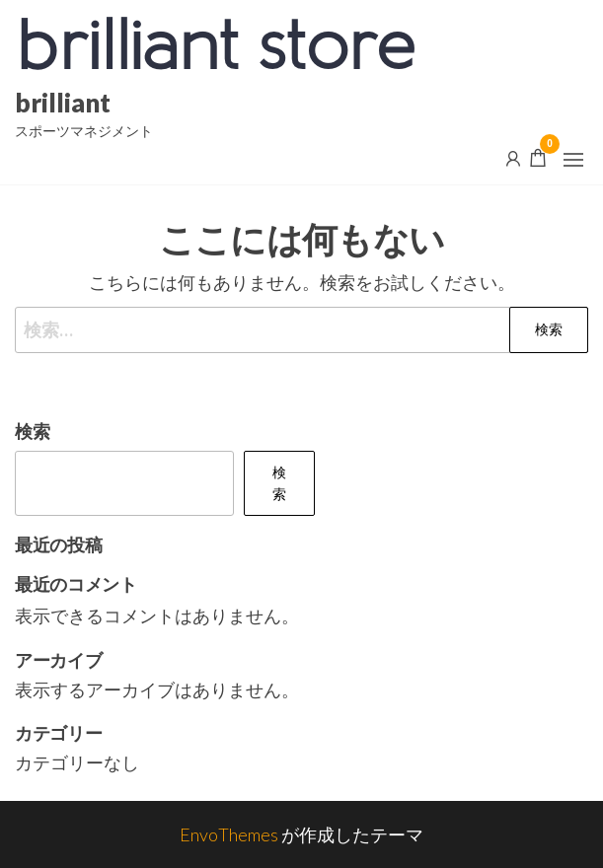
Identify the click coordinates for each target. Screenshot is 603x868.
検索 (33, 431)
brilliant (63, 103)
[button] (573, 160)
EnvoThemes (229, 834)
